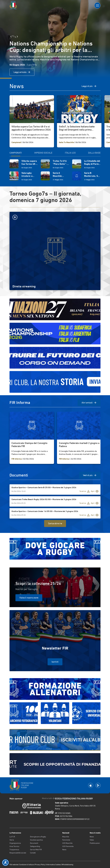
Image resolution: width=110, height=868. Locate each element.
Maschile (66, 837)
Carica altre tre (55, 523)
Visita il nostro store (29, 598)
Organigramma (15, 843)
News (64, 850)
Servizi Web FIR (36, 850)
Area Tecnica (14, 846)
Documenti (34, 843)
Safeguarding (35, 846)
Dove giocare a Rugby (38, 837)
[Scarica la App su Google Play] (98, 785)
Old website (14, 865)
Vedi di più (90, 475)
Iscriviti (55, 662)
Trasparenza (14, 850)
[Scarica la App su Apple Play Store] (91, 785)
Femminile (66, 840)
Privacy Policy (40, 865)
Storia (12, 840)
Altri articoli (89, 403)
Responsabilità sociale (18, 853)
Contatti (33, 853)
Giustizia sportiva (36, 840)
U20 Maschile (67, 843)
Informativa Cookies (54, 865)
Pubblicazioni (95, 843)
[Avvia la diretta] (55, 217)
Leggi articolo (22, 72)
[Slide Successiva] (17, 37)
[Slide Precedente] (11, 37)
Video (92, 840)
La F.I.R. (12, 837)
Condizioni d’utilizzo (27, 865)
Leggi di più (89, 86)
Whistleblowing (67, 865)
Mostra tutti (49, 798)
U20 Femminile (68, 846)
